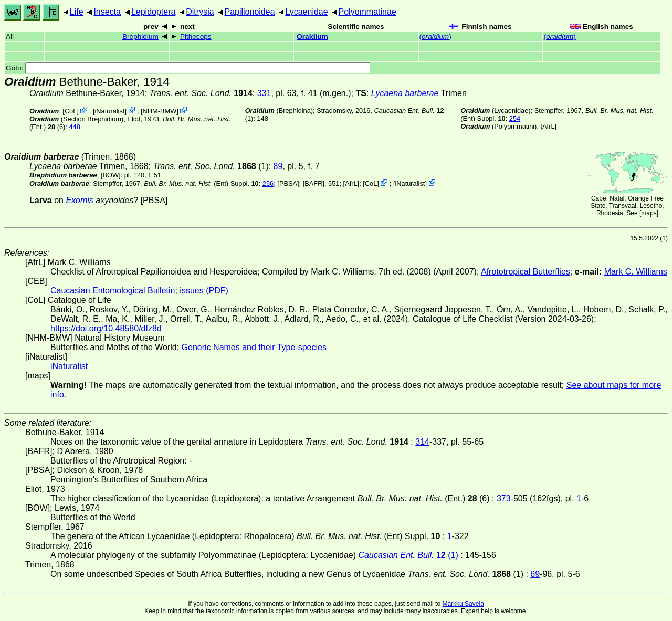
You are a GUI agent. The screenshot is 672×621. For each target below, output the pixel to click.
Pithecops (196, 36)
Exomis (79, 200)
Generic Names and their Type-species (254, 347)
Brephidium (140, 36)
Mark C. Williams (636, 272)
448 (74, 127)
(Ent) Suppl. (201, 183)
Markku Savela (463, 604)
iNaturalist (110, 111)
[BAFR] (314, 183)
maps (649, 213)
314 (422, 442)
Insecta (107, 12)
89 (278, 166)
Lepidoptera (154, 12)
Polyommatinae (367, 12)
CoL (71, 111)
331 (264, 93)
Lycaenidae (306, 12)
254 (515, 118)
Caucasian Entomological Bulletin (113, 291)
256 (268, 183)
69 (535, 574)
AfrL (548, 126)
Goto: (188, 68)
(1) (211, 166)
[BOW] (111, 175)
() (435, 36)
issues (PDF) (204, 291)
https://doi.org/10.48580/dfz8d (106, 328)
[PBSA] (288, 183)
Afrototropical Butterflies (526, 272)
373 (504, 498)
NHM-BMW (160, 111)
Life (77, 12)
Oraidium (312, 36)
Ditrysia (200, 12)
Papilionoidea (249, 12)
